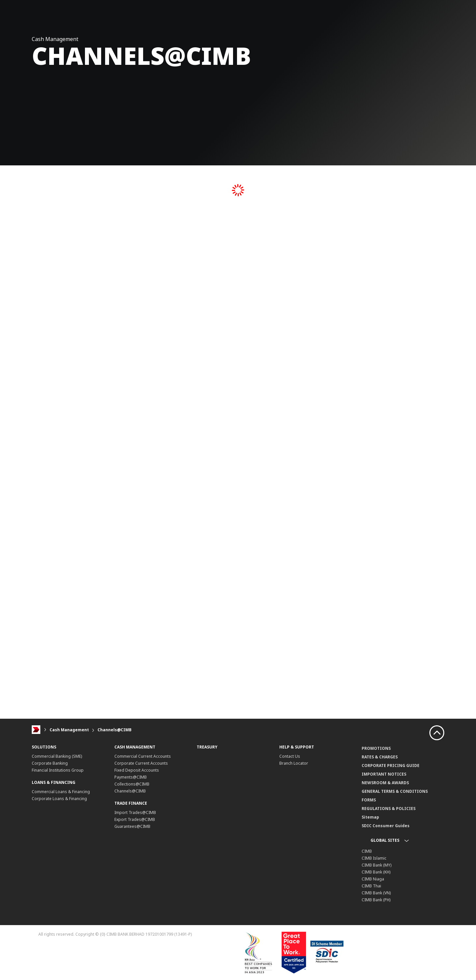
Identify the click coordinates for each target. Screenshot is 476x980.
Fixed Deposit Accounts (137, 770)
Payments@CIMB (131, 777)
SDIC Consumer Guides (386, 826)
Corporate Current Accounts (141, 763)
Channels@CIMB (115, 730)
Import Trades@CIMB (135, 812)
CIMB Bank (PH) (376, 900)
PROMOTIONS (376, 748)
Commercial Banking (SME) (57, 756)
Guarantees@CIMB (132, 826)
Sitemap (370, 817)
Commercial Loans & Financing (61, 792)
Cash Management (69, 730)
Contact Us (290, 756)
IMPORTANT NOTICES (384, 774)
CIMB (367, 851)
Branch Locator (294, 763)
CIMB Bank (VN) (376, 893)
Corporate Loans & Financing (59, 799)
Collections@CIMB (132, 784)
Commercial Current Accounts (143, 756)
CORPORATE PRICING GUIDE (391, 766)
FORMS (369, 800)
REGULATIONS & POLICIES (389, 809)
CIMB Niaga (373, 879)
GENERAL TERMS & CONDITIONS (395, 791)
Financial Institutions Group (58, 770)
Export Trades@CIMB (135, 819)
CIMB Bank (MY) (377, 865)
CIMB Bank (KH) (376, 872)
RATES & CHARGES (380, 757)
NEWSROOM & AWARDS (385, 783)
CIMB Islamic (374, 858)
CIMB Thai (371, 886)
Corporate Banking (50, 763)
